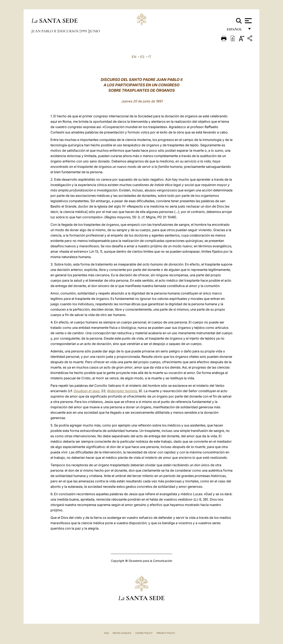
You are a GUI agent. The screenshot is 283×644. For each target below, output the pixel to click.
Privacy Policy (166, 633)
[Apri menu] (248, 21)
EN (134, 57)
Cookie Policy (144, 633)
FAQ (106, 633)
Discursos (69, 31)
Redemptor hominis (122, 391)
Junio (95, 31)
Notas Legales (122, 633)
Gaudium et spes (87, 391)
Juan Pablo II (44, 31)
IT (150, 57)
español (236, 31)
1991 (84, 31)
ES (142, 57)
